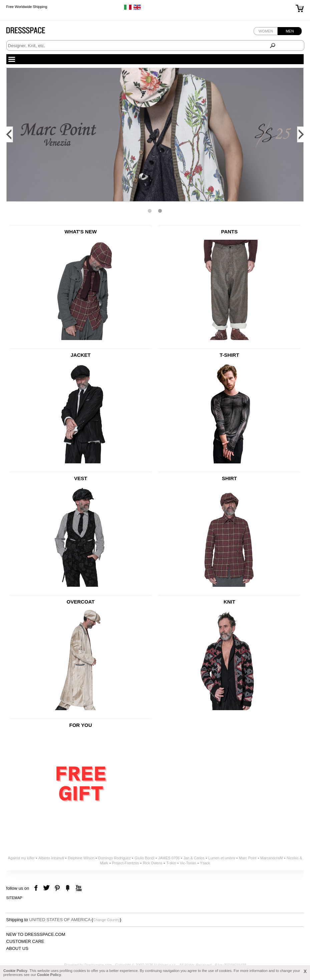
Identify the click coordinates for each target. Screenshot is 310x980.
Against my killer (21, 858)
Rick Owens (153, 863)
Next (300, 134)
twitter (47, 888)
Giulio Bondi (144, 858)
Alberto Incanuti (51, 858)
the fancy (68, 888)
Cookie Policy (15, 971)
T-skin (171, 863)
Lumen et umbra (222, 858)
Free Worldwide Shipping (27, 7)
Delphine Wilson (81, 858)
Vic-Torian (188, 863)
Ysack (205, 863)
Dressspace (32, 32)
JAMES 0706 (169, 858)
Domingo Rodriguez (114, 858)
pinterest (57, 888)
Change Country (106, 920)
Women (266, 31)
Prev (10, 134)
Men (290, 31)
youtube (78, 888)
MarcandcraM (271, 858)
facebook (37, 888)
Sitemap (14, 898)
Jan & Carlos (194, 858)
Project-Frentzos (126, 863)
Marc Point (248, 858)
